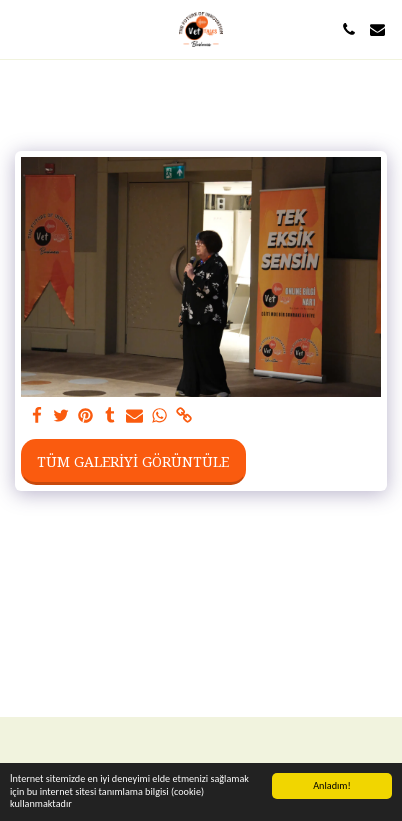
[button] (22, 28)
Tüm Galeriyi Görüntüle (133, 461)
